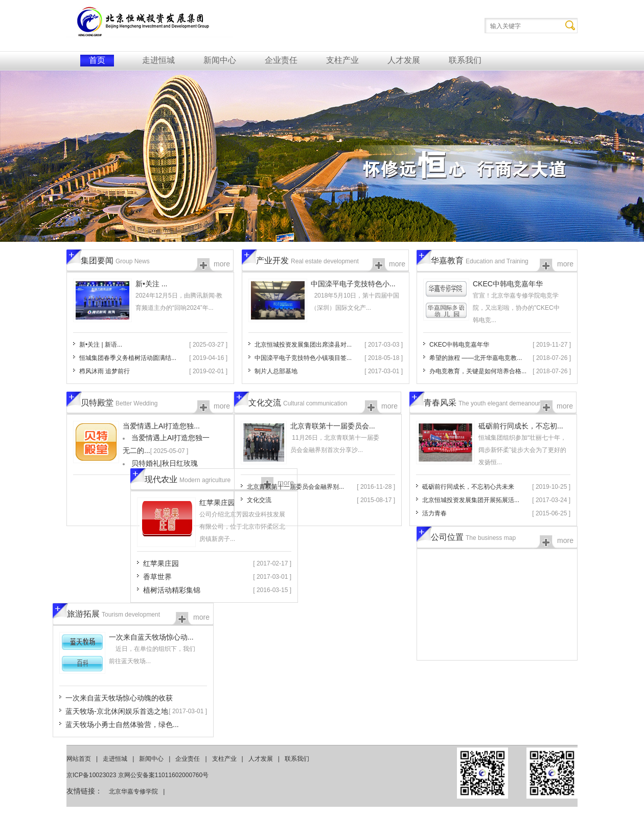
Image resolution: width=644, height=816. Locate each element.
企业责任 (281, 60)
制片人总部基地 (276, 371)
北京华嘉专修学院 (133, 791)
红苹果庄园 (217, 503)
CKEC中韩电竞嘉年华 (508, 284)
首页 (97, 60)
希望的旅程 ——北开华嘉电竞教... (476, 358)
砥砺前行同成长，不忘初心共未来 (468, 487)
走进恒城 (158, 60)
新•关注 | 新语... (101, 345)
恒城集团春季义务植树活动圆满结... (128, 358)
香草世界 (157, 577)
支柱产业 (342, 60)
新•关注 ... (151, 284)
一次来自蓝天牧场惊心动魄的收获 (119, 698)
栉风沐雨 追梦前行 (105, 371)
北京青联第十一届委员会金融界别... (295, 487)
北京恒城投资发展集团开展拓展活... (471, 500)
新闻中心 (220, 60)
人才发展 (404, 60)
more (222, 264)
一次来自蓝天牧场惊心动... (151, 637)
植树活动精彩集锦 (172, 590)
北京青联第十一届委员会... (333, 426)
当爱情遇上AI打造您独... (161, 426)
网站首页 (79, 759)
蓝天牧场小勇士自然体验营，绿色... (122, 724)
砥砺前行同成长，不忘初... (521, 426)
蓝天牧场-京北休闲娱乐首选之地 (117, 711)
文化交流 (259, 500)
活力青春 (434, 513)
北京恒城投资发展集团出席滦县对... (303, 345)
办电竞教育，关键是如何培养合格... (478, 371)
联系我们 (465, 60)
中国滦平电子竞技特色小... (353, 284)
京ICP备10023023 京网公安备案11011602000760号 (137, 775)
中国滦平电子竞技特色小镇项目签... (303, 358)
